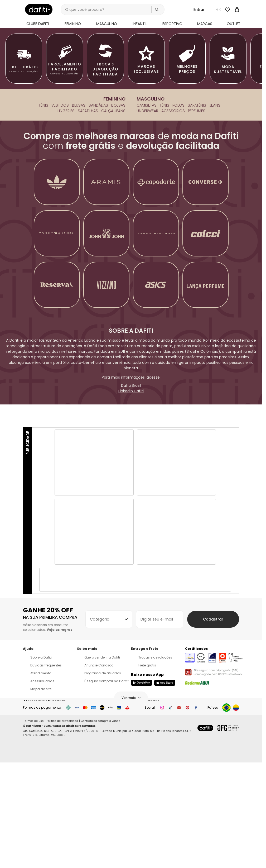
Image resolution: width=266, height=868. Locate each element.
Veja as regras (59, 742)
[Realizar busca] (157, 9)
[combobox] (111, 732)
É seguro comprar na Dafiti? (103, 793)
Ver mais (131, 810)
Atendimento (37, 786)
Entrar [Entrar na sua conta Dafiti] (199, 9)
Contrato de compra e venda (101, 830)
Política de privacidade (62, 830)
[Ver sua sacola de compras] (237, 9)
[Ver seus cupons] (218, 9)
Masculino (151, 211)
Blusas (79, 217)
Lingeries (66, 223)
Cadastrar (218, 732)
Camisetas (147, 217)
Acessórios (173, 223)
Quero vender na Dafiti (98, 770)
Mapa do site (37, 801)
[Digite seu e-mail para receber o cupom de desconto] (166, 732)
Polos (178, 217)
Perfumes (197, 223)
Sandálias (98, 217)
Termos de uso (33, 830)
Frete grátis (144, 778)
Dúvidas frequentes (42, 778)
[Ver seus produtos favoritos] (228, 9)
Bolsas (118, 217)
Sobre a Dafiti (37, 770)
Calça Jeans (113, 223)
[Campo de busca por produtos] (113, 9)
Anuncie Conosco (95, 778)
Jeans (215, 217)
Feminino (114, 211)
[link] (39, 9)
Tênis (43, 217)
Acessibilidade (39, 793)
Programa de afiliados (99, 786)
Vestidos (60, 217)
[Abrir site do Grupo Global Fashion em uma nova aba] (228, 837)
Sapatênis (197, 217)
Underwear (147, 223)
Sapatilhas (88, 223)
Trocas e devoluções (152, 770)
